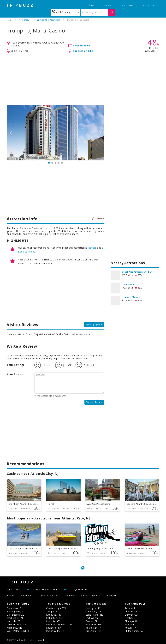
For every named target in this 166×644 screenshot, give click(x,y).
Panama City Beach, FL (59, 624)
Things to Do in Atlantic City (48, 20)
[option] (55, 133)
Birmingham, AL (16, 611)
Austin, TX (130, 628)
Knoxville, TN (14, 621)
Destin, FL (131, 618)
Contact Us (114, 596)
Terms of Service (90, 596)
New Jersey (24, 20)
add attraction (151, 5)
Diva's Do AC (129, 284)
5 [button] (62, 163)
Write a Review (94, 325)
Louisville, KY (54, 628)
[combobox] (65, 12)
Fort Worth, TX (94, 618)
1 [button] (49, 163)
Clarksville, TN (15, 618)
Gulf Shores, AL (16, 615)
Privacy (70, 596)
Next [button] (100, 133)
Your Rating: (15, 365)
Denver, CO (131, 615)
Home (10, 20)
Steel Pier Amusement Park (138, 272)
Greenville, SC (93, 631)
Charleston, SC (133, 611)
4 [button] (59, 163)
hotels (108, 5)
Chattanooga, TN (17, 624)
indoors (92, 248)
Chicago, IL (131, 621)
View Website (81, 46)
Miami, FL (130, 624)
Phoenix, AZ (53, 621)
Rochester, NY (94, 628)
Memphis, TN (14, 628)
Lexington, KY (93, 608)
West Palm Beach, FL (19, 631)
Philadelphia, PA (134, 631)
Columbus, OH (15, 608)
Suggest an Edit (83, 51)
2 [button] (52, 163)
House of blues (131, 297)
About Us (26, 596)
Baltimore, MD (94, 624)
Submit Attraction (48, 596)
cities (91, 5)
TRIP (20, 5)
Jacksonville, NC (55, 631)
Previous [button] (11, 133)
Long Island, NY (94, 615)
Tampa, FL (52, 611)
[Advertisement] (83, 79)
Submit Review (94, 402)
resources (127, 5)
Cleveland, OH (93, 611)
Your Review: (16, 374)
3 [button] (55, 163)
